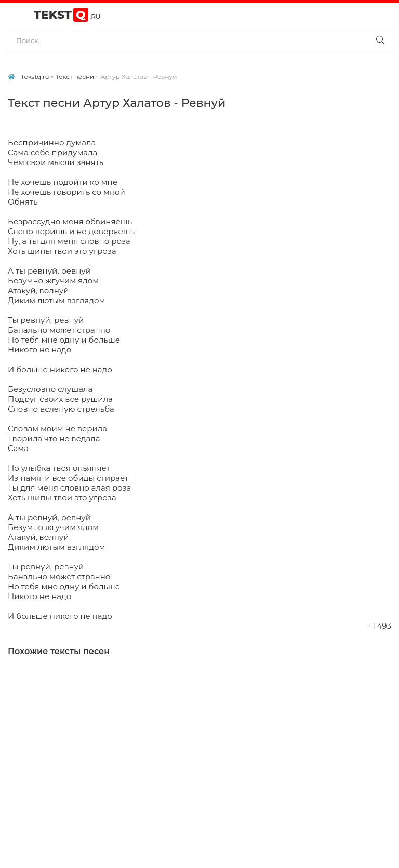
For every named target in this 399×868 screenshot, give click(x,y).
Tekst (67, 15)
